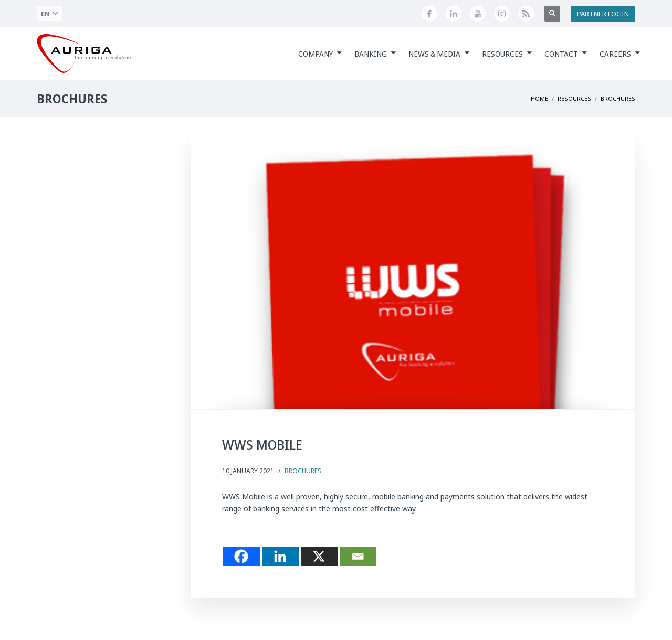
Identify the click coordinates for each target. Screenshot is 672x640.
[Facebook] (241, 556)
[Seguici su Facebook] (429, 14)
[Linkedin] (280, 556)
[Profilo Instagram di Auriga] (502, 14)
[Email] (358, 556)
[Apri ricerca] (552, 14)
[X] (319, 556)
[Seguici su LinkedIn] (454, 14)
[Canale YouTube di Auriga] (478, 14)
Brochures (303, 471)
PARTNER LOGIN (603, 14)
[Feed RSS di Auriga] (526, 14)
